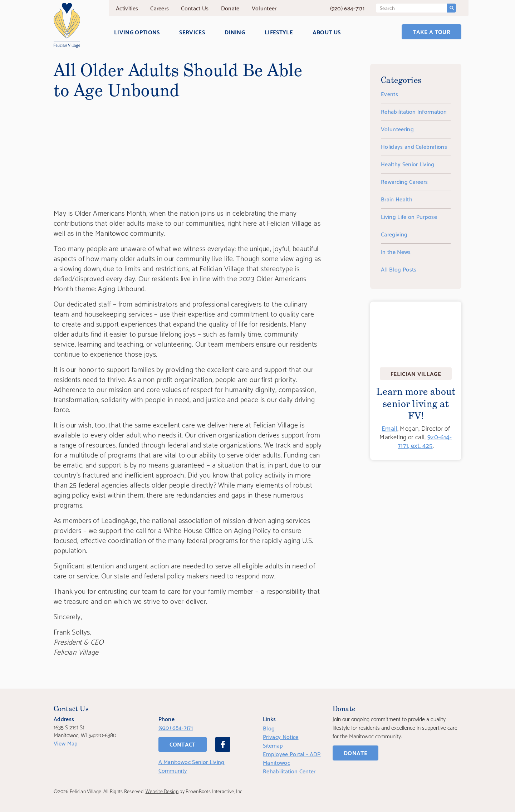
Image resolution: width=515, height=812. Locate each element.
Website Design (162, 791)
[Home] (67, 25)
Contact (195, 8)
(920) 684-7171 (347, 8)
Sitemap (273, 745)
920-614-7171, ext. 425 (425, 441)
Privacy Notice (281, 736)
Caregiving (394, 234)
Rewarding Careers (404, 181)
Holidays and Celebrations (414, 146)
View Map (66, 743)
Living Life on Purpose (409, 216)
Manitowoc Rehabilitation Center (289, 766)
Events (389, 94)
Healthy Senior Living (408, 164)
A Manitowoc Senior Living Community (192, 766)
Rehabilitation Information (414, 111)
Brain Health (397, 199)
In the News (396, 251)
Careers (160, 8)
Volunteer (264, 8)
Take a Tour (431, 31)
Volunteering (397, 129)
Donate (230, 8)
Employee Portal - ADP (292, 754)
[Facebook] (223, 744)
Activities (127, 8)
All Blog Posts (399, 269)
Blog (269, 728)
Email (389, 428)
